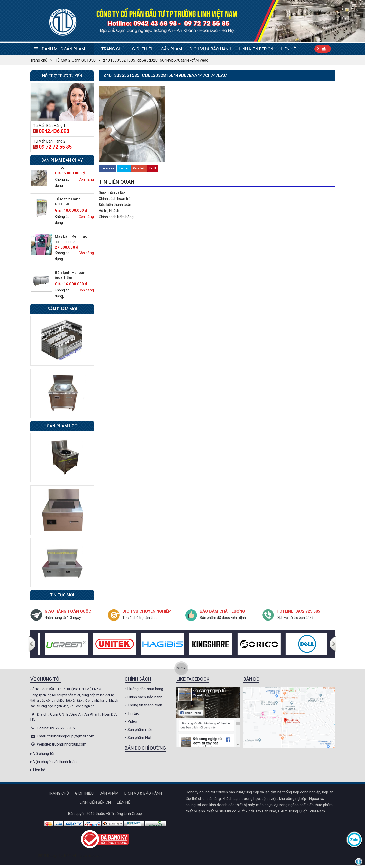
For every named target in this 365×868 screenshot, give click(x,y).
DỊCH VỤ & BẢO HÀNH (210, 49)
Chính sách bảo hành (145, 697)
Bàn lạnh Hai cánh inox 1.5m (71, 275)
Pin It (153, 168)
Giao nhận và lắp (112, 192)
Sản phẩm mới (140, 730)
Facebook (108, 168)
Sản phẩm (172, 49)
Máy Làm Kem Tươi (72, 236)
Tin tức (133, 713)
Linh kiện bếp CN (256, 49)
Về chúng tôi (44, 754)
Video (132, 721)
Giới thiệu (143, 49)
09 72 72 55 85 (52, 147)
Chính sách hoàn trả (115, 199)
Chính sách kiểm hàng (116, 217)
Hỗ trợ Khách (109, 211)
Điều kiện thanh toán (115, 205)
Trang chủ (113, 49)
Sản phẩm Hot (139, 738)
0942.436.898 (51, 131)
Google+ (139, 168)
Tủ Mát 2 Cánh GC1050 (75, 60)
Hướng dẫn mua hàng (145, 689)
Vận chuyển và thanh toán (55, 762)
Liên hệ (288, 49)
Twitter (124, 168)
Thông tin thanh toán (145, 705)
